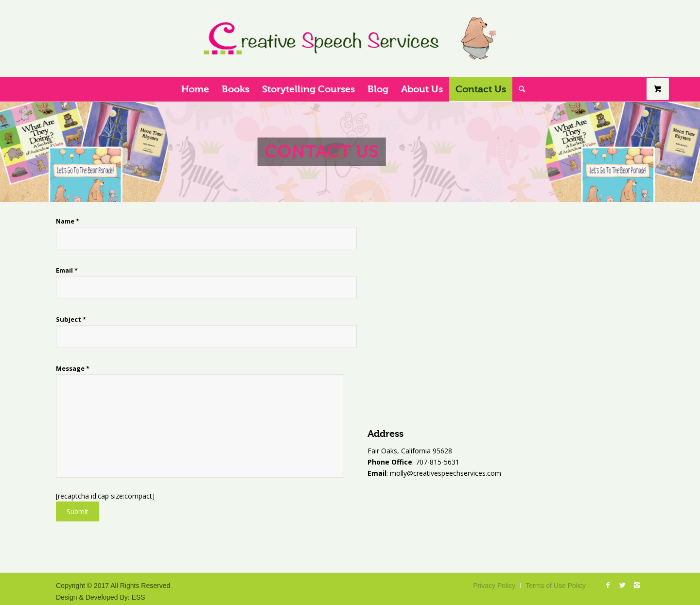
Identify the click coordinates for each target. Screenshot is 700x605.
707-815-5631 (437, 462)
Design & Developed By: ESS (101, 597)
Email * (139, 282)
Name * (139, 233)
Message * (141, 421)
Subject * (139, 331)
